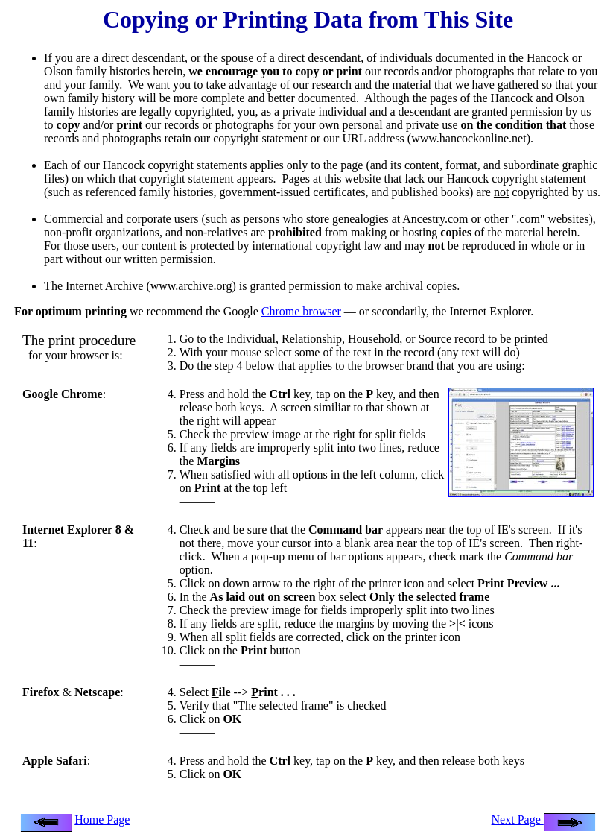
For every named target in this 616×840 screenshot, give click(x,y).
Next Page (544, 820)
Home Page (102, 820)
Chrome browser (301, 311)
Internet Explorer (490, 311)
